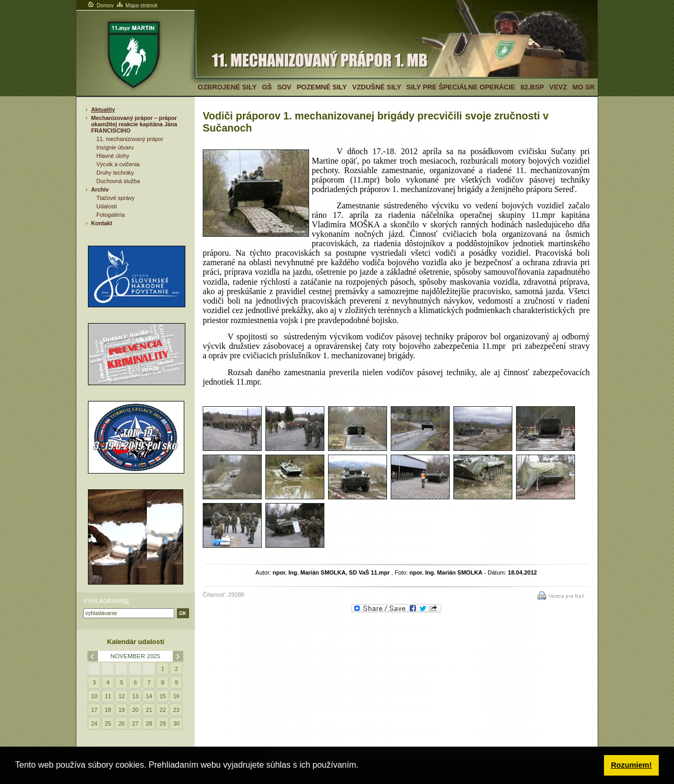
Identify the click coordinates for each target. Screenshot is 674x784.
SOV (284, 87)
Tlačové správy (116, 198)
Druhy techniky (115, 173)
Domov (100, 6)
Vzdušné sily (377, 87)
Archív (100, 189)
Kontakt (102, 223)
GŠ (267, 87)
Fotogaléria (111, 215)
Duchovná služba (118, 181)
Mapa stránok (137, 6)
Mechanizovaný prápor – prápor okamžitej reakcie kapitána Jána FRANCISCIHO (134, 124)
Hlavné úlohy (113, 156)
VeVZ (558, 87)
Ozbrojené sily (227, 87)
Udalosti (107, 206)
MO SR (583, 87)
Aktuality (103, 109)
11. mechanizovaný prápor (130, 139)
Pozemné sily (321, 87)
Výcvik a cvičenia (118, 164)
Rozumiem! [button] (631, 765)
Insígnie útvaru (115, 147)
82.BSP (532, 87)
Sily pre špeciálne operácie (461, 87)
